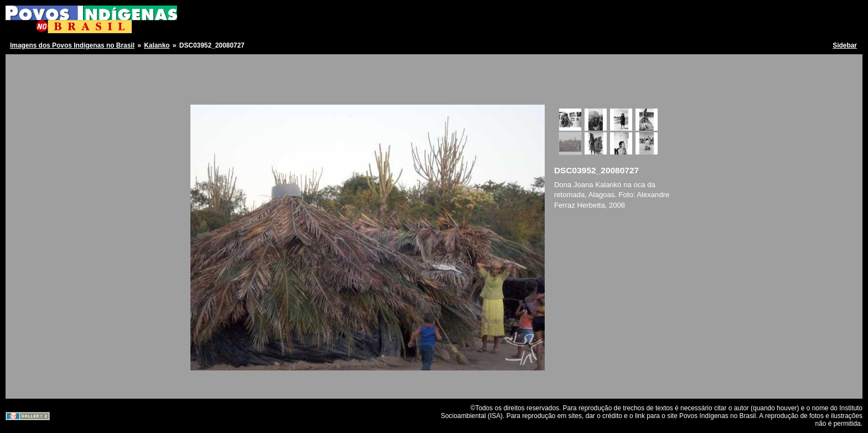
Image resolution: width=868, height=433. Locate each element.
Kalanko (157, 45)
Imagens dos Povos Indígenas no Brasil (72, 45)
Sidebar (845, 45)
